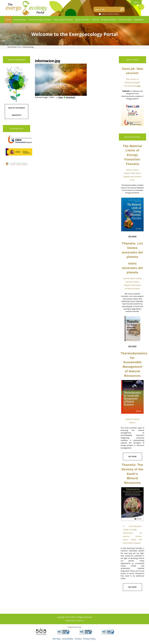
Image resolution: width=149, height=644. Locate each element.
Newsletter (139, 20)
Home (8, 20)
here (139, 86)
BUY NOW (132, 236)
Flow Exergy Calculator (63, 20)
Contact (78, 639)
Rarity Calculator (82, 20)
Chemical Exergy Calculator (40, 20)
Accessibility (68, 639)
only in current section (110, 14)
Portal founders (125, 20)
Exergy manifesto (109, 20)
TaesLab (95, 20)
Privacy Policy (89, 639)
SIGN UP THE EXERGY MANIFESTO (17, 111)
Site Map (57, 639)
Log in (136, 2)
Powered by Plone (74, 627)
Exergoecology (19, 20)
